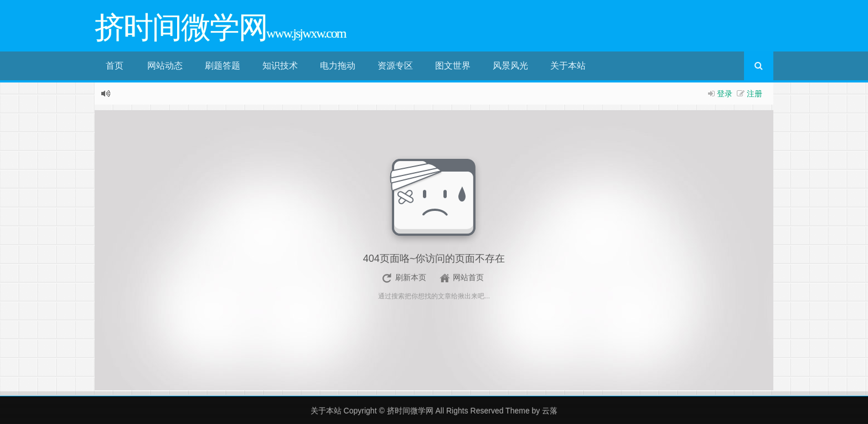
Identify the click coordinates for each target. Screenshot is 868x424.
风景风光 (510, 66)
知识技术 (280, 66)
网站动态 (165, 66)
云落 (550, 411)
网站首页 (468, 277)
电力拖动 (338, 66)
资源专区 (395, 66)
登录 (725, 94)
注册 (755, 94)
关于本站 (568, 66)
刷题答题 (223, 66)
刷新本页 (411, 277)
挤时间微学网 (410, 411)
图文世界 (453, 66)
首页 (115, 66)
